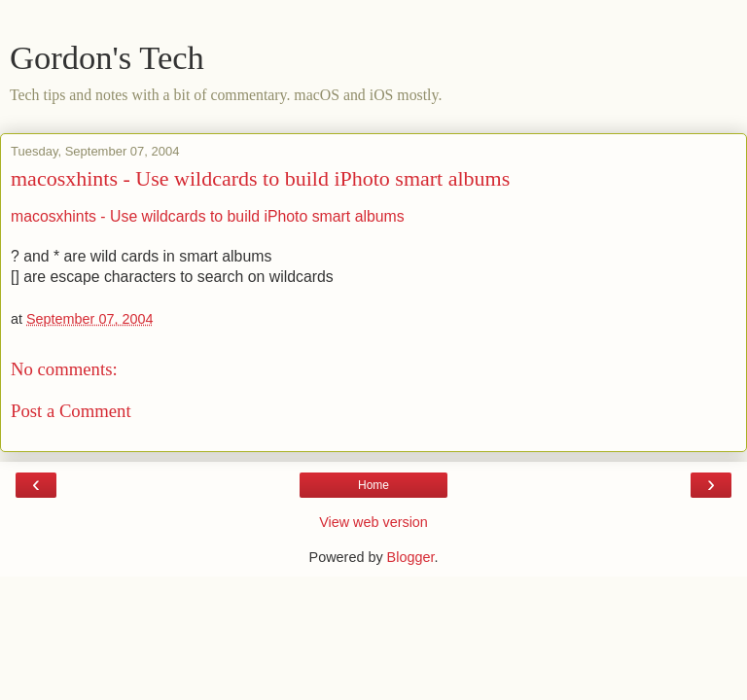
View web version (373, 522)
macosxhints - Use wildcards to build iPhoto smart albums (260, 178)
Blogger (411, 557)
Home (373, 485)
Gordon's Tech (107, 57)
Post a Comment (71, 411)
